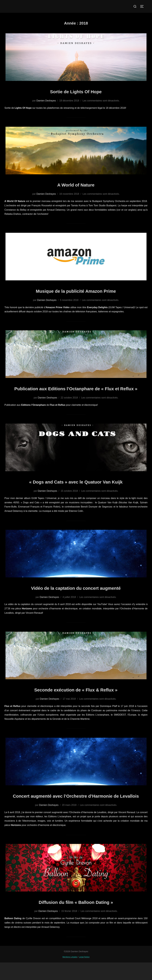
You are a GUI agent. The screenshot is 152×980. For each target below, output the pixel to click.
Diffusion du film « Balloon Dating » (76, 919)
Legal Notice (84, 974)
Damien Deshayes (46, 101)
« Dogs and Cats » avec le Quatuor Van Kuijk (76, 490)
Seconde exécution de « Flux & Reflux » (76, 698)
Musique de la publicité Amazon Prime (76, 291)
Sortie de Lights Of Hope (76, 91)
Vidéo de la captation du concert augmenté (76, 596)
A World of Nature (76, 184)
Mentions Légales (70, 974)
